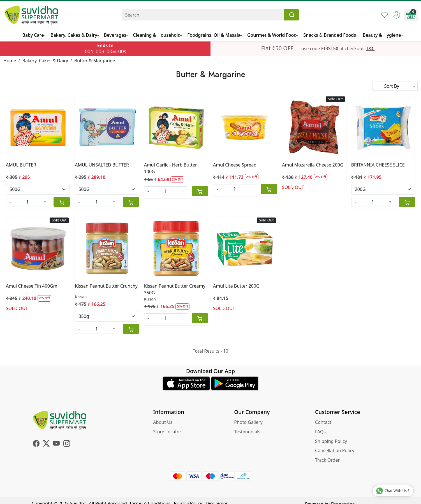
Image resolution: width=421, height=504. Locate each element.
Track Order (327, 460)
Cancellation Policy (335, 450)
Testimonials (247, 432)
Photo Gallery (248, 422)
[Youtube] (56, 444)
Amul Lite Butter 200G (236, 286)
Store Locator (167, 432)
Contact (323, 422)
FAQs (320, 432)
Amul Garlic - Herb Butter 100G (171, 168)
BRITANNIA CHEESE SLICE (378, 165)
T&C (370, 48)
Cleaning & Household (157, 35)
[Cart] (62, 202)
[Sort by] (395, 86)
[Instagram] (67, 444)
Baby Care (34, 35)
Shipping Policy (331, 441)
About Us (163, 422)
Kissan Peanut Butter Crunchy (106, 286)
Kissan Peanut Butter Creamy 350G (175, 289)
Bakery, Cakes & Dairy (75, 35)
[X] (46, 444)
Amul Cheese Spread (235, 165)
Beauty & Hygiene (383, 35)
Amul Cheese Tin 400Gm (32, 286)
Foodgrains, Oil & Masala (215, 35)
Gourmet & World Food (273, 35)
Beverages (116, 35)
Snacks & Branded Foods (330, 35)
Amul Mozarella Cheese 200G (313, 165)
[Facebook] (36, 444)
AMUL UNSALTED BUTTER (102, 165)
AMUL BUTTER (21, 165)
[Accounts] (396, 15)
